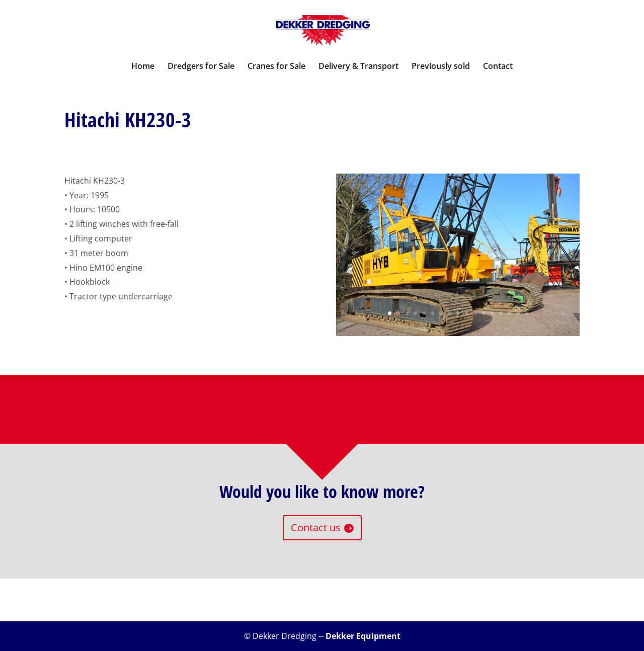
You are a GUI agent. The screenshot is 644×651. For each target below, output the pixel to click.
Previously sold (441, 67)
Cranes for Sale (276, 67)
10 (467, 313)
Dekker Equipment (363, 636)
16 (518, 313)
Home (143, 67)
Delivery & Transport (358, 67)
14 (501, 313)
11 (475, 313)
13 (492, 313)
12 (484, 313)
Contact (498, 67)
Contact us (316, 527)
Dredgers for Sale (201, 67)
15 (509, 313)
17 (527, 313)
